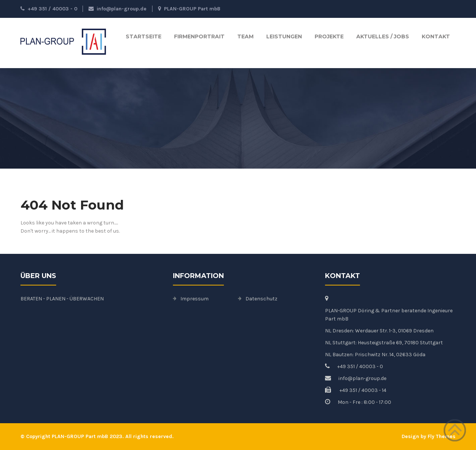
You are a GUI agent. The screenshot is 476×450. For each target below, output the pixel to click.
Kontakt (436, 36)
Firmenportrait (199, 36)
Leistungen (284, 36)
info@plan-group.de (118, 9)
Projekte (329, 36)
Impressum (194, 299)
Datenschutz (261, 299)
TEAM (245, 36)
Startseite (144, 36)
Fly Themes (442, 436)
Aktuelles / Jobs (383, 36)
